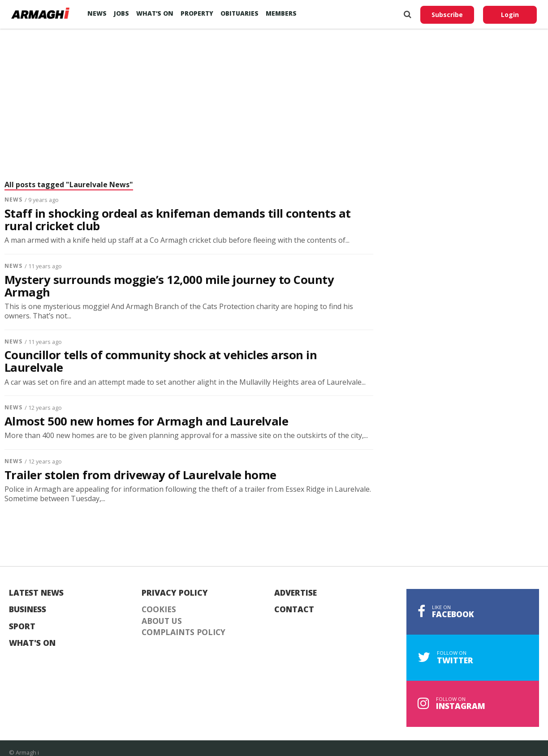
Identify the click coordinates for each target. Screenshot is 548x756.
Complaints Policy (183, 632)
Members (281, 13)
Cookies (159, 610)
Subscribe (447, 15)
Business (28, 610)
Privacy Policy (175, 593)
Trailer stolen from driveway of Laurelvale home (140, 475)
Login (510, 15)
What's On (32, 643)
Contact (294, 610)
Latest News (36, 593)
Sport (22, 627)
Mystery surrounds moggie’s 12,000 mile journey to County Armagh (169, 286)
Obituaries (239, 13)
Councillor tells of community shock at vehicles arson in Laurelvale (161, 361)
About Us (162, 621)
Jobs (121, 13)
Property (197, 13)
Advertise (296, 593)
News (97, 13)
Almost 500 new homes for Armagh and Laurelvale (146, 421)
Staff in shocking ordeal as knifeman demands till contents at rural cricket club (178, 220)
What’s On (155, 13)
